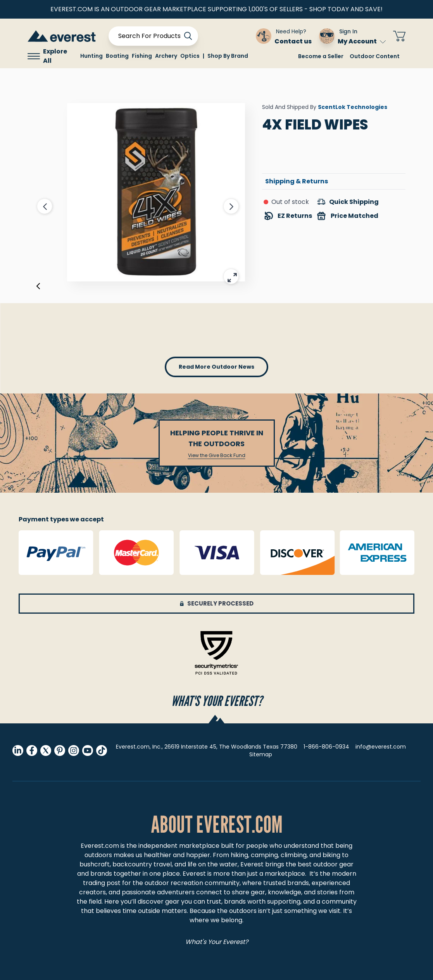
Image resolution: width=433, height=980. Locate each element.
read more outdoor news (216, 367)
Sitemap (261, 754)
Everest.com (100, 846)
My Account (362, 41)
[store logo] (62, 36)
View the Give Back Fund (217, 455)
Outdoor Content (375, 56)
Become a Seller (321, 56)
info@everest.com (381, 747)
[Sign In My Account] (353, 36)
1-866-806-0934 (326, 747)
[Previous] (38, 288)
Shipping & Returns (297, 181)
